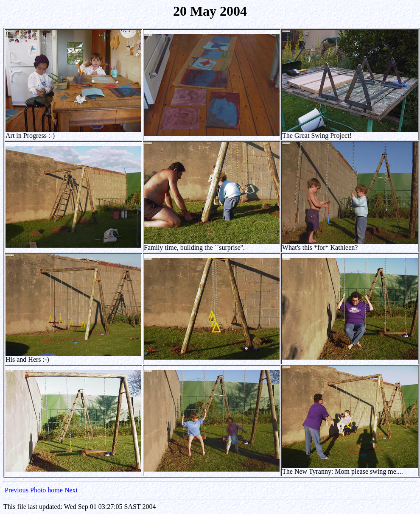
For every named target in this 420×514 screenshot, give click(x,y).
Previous (17, 490)
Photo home (46, 490)
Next (71, 490)
